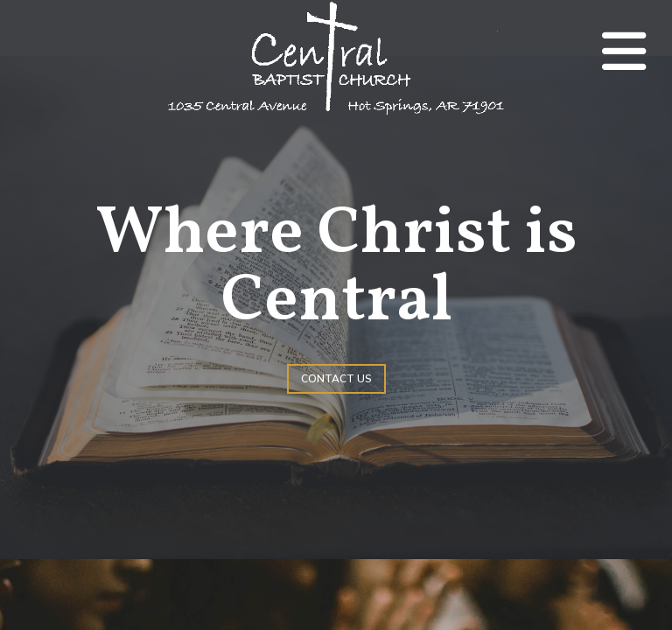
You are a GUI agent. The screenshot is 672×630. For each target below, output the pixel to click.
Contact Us (336, 379)
